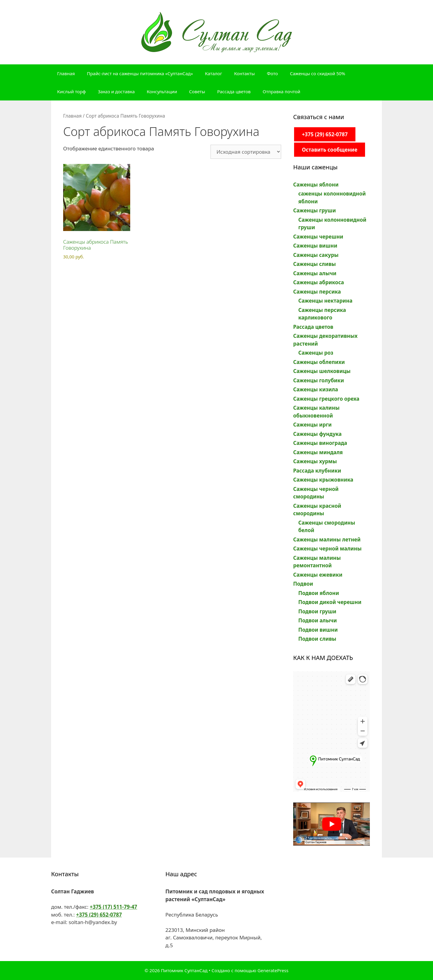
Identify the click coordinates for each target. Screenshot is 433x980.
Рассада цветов (234, 91)
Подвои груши (317, 611)
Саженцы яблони (316, 185)
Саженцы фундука (317, 434)
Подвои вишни (318, 630)
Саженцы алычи (315, 273)
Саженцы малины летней (327, 539)
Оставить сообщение (330, 150)
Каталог (214, 73)
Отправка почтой (282, 91)
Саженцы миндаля (318, 452)
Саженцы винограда (320, 443)
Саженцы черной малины (327, 549)
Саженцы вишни (315, 246)
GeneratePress (273, 970)
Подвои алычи (318, 620)
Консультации (162, 91)
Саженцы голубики (319, 380)
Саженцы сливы (315, 264)
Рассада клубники (317, 471)
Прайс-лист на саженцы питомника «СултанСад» (140, 73)
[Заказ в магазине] (246, 152)
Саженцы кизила (316, 389)
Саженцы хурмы (315, 461)
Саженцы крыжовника (323, 480)
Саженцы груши (315, 210)
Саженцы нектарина (325, 301)
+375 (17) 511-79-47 (113, 907)
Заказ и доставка (116, 91)
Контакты (245, 73)
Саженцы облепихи (319, 362)
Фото (272, 73)
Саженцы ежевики (318, 575)
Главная (66, 73)
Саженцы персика (317, 292)
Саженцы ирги (312, 425)
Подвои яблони (319, 593)
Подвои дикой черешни (330, 602)
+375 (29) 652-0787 (325, 134)
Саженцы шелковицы (322, 371)
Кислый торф (71, 91)
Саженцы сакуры (316, 255)
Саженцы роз (316, 353)
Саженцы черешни (318, 237)
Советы (197, 91)
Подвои (303, 584)
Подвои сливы (317, 639)
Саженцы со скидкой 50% (318, 73)
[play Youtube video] (332, 824)
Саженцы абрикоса (319, 282)
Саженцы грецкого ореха (326, 399)
